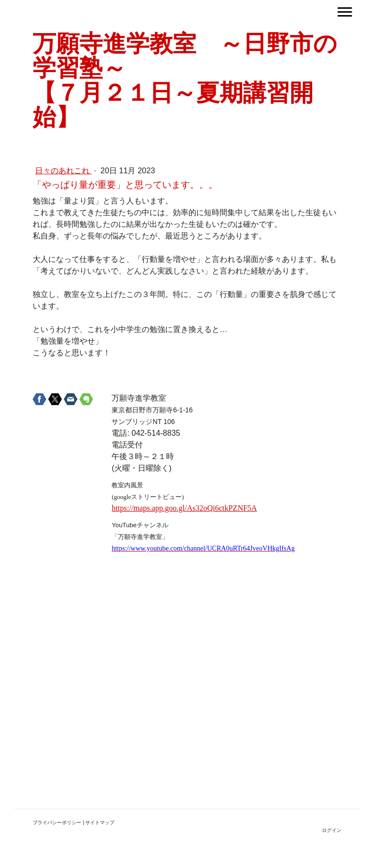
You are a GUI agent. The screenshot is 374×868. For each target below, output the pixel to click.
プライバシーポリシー (57, 822)
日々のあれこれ (63, 171)
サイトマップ (100, 822)
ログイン (332, 830)
